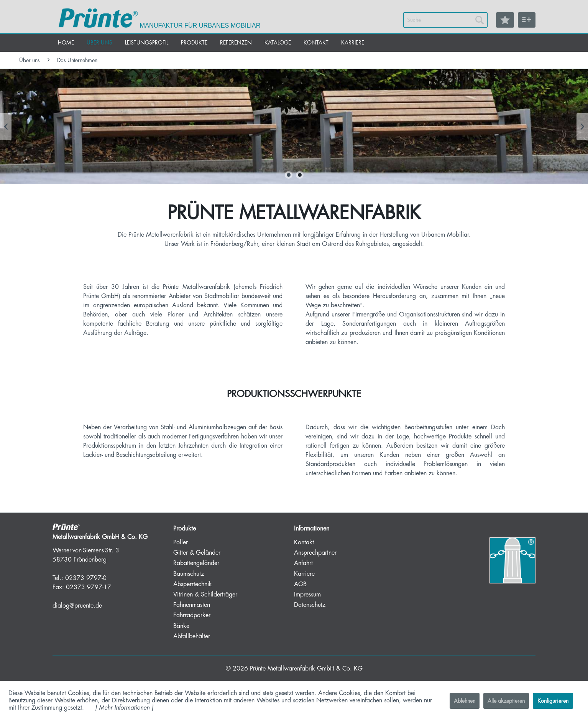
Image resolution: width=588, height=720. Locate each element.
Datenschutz (310, 605)
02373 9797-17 (89, 587)
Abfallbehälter (192, 636)
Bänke (181, 626)
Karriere (304, 574)
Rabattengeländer (196, 563)
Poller (181, 542)
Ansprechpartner (315, 553)
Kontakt (304, 542)
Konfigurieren (553, 701)
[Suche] (445, 20)
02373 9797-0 (86, 578)
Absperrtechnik (193, 584)
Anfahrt (303, 563)
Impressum (307, 595)
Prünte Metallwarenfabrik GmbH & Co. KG (306, 669)
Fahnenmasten (192, 605)
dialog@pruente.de (77, 606)
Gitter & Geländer (197, 553)
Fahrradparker (192, 615)
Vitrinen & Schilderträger (205, 595)
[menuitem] (445, 20)
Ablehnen (465, 701)
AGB (300, 584)
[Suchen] (480, 20)
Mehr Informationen (124, 708)
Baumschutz (189, 574)
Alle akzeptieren (506, 701)
